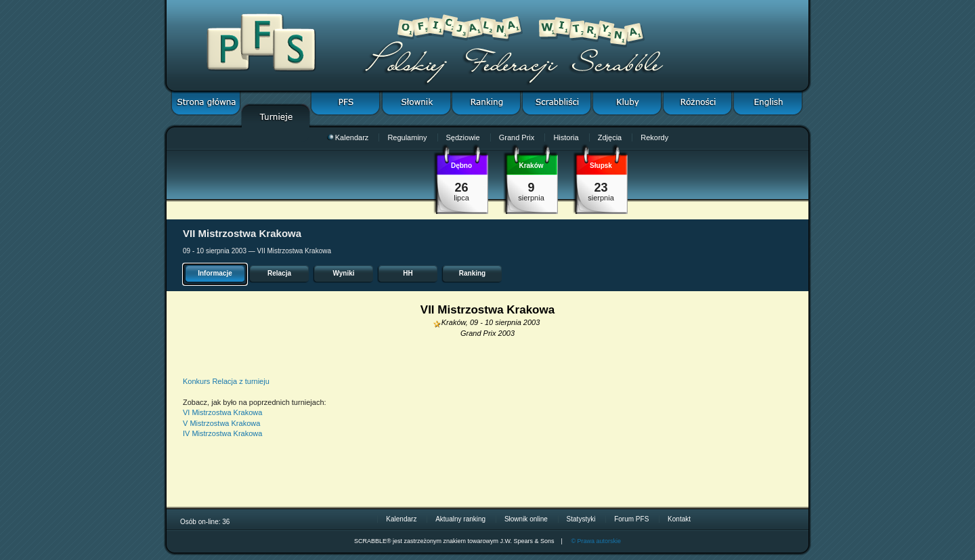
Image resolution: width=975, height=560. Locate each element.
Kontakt (679, 519)
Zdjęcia (610, 137)
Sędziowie (463, 137)
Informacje (215, 273)
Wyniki (343, 273)
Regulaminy (407, 137)
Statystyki (581, 519)
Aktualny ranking (460, 519)
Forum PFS (631, 519)
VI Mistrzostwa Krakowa (222, 412)
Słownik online (526, 519)
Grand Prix (517, 137)
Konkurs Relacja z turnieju (226, 381)
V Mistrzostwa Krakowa (221, 423)
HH (408, 273)
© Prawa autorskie (596, 541)
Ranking (472, 273)
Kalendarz (348, 137)
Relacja (279, 273)
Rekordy (654, 137)
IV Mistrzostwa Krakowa (222, 433)
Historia (566, 137)
